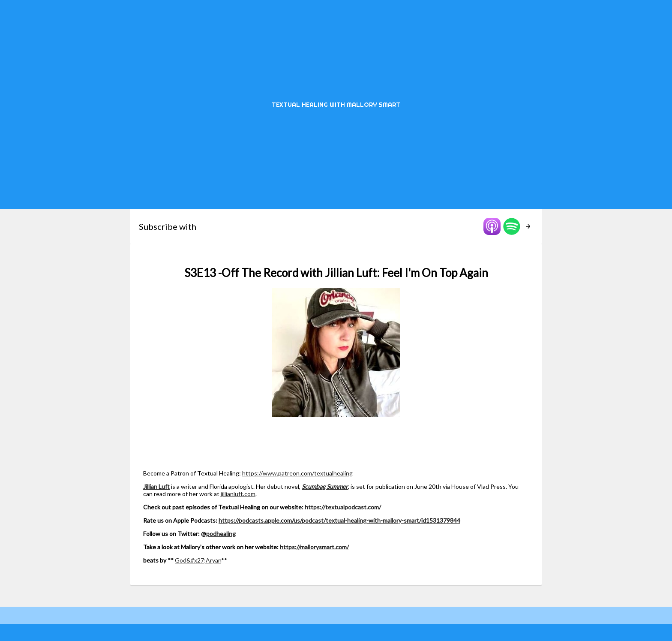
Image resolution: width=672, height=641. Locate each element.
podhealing (221, 534)
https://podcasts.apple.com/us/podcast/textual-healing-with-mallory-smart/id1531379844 (339, 520)
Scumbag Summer (325, 486)
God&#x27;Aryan (198, 560)
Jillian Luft (156, 486)
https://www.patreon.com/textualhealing (297, 473)
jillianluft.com (238, 494)
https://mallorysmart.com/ (314, 547)
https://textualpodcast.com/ (343, 507)
